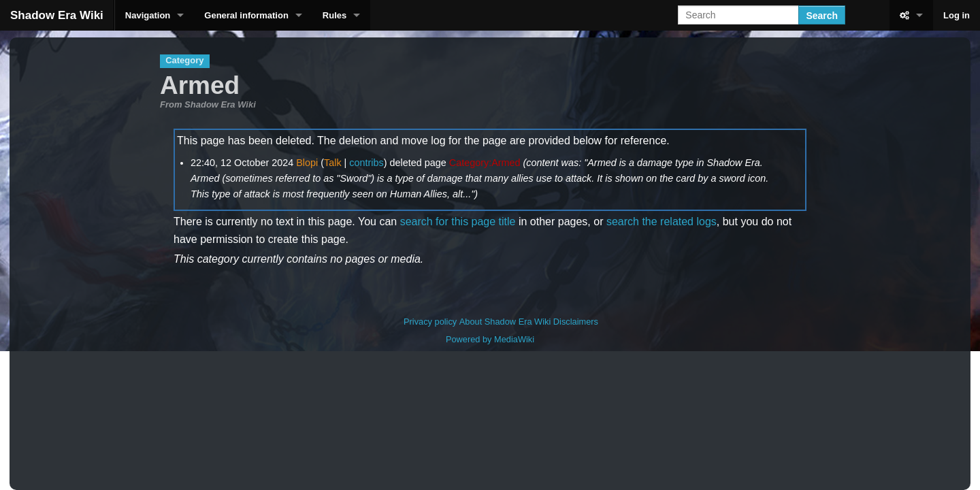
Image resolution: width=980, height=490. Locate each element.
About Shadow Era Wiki (505, 322)
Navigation (148, 15)
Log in (957, 15)
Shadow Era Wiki (57, 15)
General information (246, 15)
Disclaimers (576, 322)
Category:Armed (485, 163)
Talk (333, 163)
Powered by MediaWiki (490, 339)
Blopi (307, 163)
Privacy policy (430, 322)
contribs (366, 163)
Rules (334, 15)
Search (822, 16)
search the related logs (661, 222)
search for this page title (458, 222)
